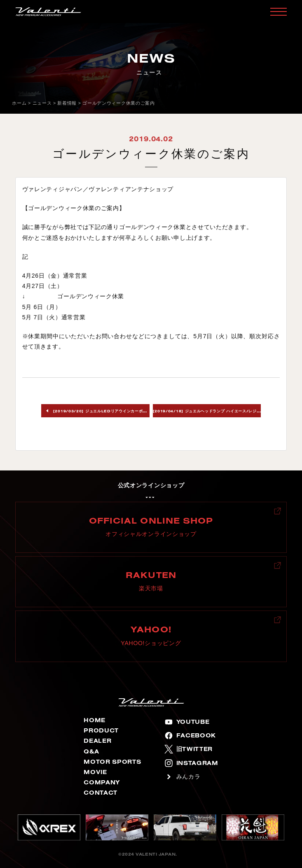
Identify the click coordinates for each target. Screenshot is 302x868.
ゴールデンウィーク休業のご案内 (119, 103)
